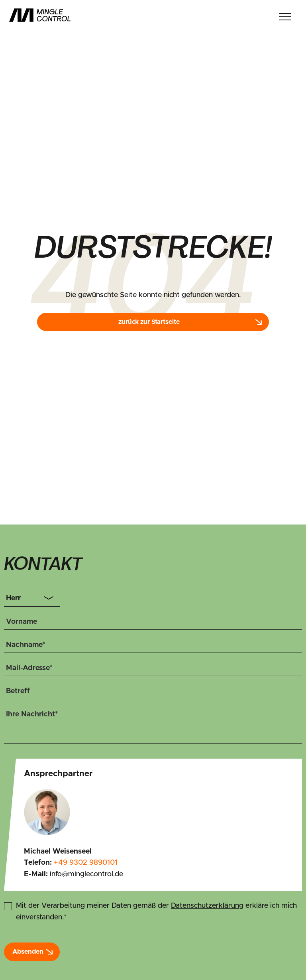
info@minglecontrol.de (86, 874)
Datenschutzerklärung (207, 906)
